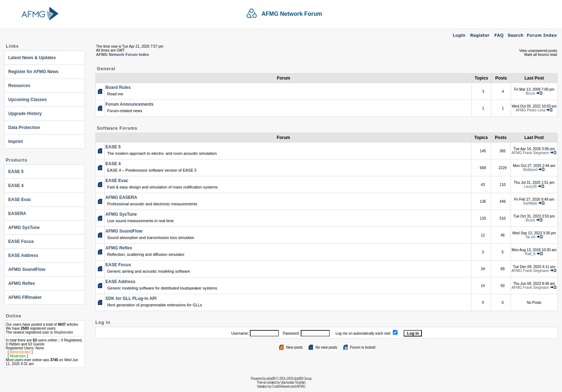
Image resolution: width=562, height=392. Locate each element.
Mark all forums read (541, 55)
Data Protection (24, 128)
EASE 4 (16, 186)
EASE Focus (21, 242)
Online (13, 316)
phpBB (271, 379)
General (106, 69)
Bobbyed (530, 170)
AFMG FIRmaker (25, 297)
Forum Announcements (129, 104)
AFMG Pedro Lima (531, 110)
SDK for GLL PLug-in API (131, 298)
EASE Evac (20, 200)
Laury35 (530, 187)
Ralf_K (530, 254)
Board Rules (118, 87)
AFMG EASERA (121, 197)
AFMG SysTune (24, 228)
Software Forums (117, 128)
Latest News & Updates (32, 58)
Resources (19, 86)
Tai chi (530, 237)
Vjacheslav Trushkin (293, 383)
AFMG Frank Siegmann (530, 153)
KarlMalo (530, 203)
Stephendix (63, 332)
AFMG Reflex (22, 283)
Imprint (16, 142)
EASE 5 (16, 172)
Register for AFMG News (33, 72)
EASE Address (23, 255)
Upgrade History (25, 114)
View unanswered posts (538, 51)
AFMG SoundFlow (27, 269)
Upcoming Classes (27, 100)
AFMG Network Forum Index (123, 54)
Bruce (530, 93)
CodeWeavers (281, 386)
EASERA (17, 214)
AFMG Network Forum (292, 14)
